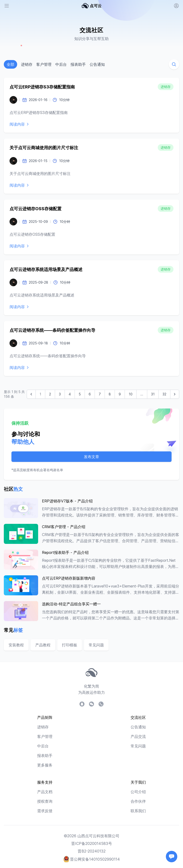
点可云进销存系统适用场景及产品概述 (46, 269)
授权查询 (45, 801)
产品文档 (45, 792)
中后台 (61, 64)
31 (153, 394)
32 (164, 394)
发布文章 (91, 457)
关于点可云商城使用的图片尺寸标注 (44, 148)
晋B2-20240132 (92, 851)
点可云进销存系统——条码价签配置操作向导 (52, 330)
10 (131, 394)
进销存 (27, 64)
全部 (10, 64)
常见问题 (96, 645)
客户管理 (44, 64)
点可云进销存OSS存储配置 (36, 209)
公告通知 (97, 64)
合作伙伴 (138, 801)
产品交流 (138, 736)
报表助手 (78, 64)
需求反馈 (45, 811)
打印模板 (70, 645)
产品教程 (43, 645)
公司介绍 (138, 792)
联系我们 (138, 811)
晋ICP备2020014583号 (92, 843)
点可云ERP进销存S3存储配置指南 (42, 87)
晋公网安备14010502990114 (95, 859)
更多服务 (45, 765)
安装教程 (16, 645)
